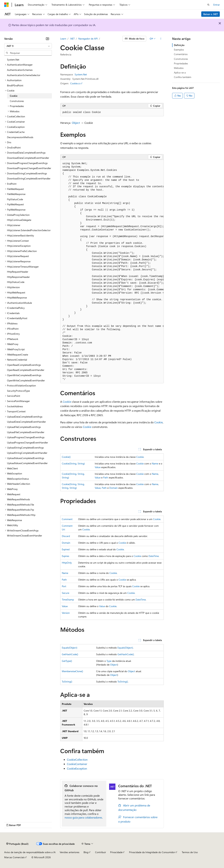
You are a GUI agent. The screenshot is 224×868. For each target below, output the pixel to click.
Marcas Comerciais (14, 857)
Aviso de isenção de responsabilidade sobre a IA (30, 852)
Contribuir (101, 852)
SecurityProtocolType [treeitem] (18, 391)
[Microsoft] (6, 5)
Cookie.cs (75, 83)
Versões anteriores (70, 852)
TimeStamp (68, 600)
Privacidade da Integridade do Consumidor (152, 852)
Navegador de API (88, 39)
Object (76, 123)
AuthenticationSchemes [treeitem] (20, 70)
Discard (66, 536)
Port (64, 586)
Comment (67, 519)
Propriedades (181, 63)
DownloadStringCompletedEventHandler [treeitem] (29, 178)
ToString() (67, 682)
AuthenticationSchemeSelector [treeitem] (24, 75)
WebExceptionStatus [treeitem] (18, 479)
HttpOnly (67, 563)
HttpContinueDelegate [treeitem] (19, 220)
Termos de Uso (190, 852)
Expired (66, 549)
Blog (86, 852)
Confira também (183, 77)
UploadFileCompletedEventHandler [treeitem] (26, 432)
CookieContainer (77, 764)
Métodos (179, 68)
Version (66, 613)
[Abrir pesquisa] (208, 5)
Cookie (67, 402)
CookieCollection (77, 759)
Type (109, 661)
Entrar (217, 5)
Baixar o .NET (211, 14)
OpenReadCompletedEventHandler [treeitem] (26, 370)
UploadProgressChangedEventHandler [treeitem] (27, 442)
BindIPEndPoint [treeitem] (15, 85)
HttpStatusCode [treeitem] (16, 282)
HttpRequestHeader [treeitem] (18, 272)
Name (155, 463)
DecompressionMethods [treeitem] (20, 137)
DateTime (154, 556)
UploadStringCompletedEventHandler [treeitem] (27, 453)
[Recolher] (47, 39)
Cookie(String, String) (73, 463)
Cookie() (66, 457)
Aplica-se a (180, 72)
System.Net (81, 74)
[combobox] (28, 46)
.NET (72, 39)
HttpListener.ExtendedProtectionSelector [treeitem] (29, 230)
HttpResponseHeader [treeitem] (18, 277)
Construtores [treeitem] (17, 101)
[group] (112, 272)
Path (106, 477)
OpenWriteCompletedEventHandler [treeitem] (26, 380)
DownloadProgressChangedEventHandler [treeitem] (29, 168)
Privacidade (116, 852)
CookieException (77, 768)
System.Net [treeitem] (13, 60)
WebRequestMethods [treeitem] (18, 499)
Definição (179, 45)
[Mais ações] (161, 39)
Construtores (181, 59)
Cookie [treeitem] (14, 96)
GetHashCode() (70, 654)
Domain (113, 488)
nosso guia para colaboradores (83, 817)
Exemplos (179, 50)
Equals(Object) (70, 648)
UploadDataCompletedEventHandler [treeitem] (26, 422)
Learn (63, 39)
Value (98, 467)
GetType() (67, 661)
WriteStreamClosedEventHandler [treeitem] (25, 536)
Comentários (181, 54)
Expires (66, 556)
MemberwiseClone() (72, 671)
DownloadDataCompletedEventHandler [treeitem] (28, 158)
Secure (66, 593)
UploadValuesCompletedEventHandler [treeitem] (27, 463)
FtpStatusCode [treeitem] (15, 199)
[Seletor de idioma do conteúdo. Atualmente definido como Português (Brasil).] (17, 844)
